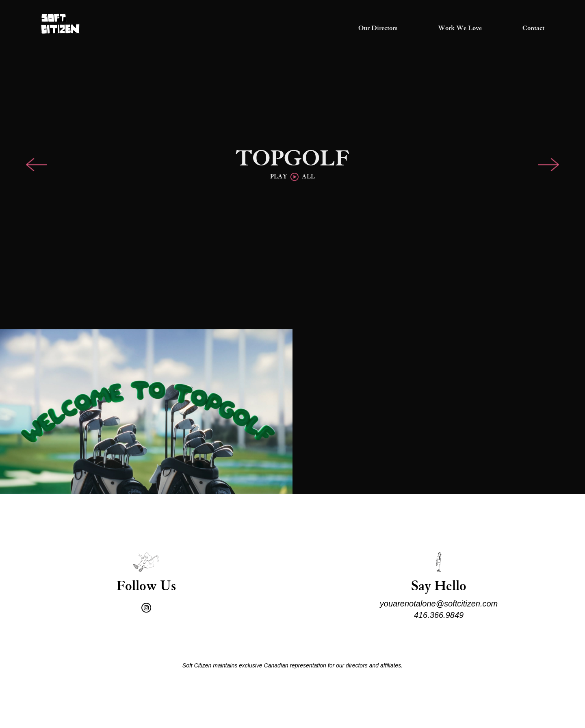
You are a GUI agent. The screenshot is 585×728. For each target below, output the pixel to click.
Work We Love (460, 28)
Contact (533, 28)
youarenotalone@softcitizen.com (439, 604)
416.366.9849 (439, 615)
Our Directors (378, 28)
